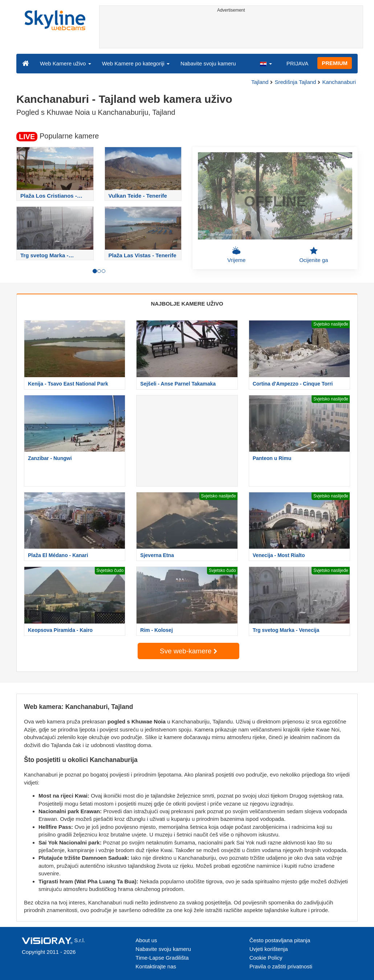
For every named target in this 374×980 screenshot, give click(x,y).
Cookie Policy (266, 958)
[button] (266, 63)
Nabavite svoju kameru (208, 63)
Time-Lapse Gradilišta (162, 958)
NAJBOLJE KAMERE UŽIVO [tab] (187, 304)
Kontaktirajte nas (156, 966)
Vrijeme (236, 255)
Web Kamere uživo (66, 63)
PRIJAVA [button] (297, 63)
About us (146, 940)
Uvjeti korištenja (269, 949)
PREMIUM (335, 63)
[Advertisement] (231, 32)
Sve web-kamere (188, 651)
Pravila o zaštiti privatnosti (281, 966)
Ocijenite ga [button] (314, 255)
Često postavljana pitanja (280, 940)
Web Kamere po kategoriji (136, 63)
